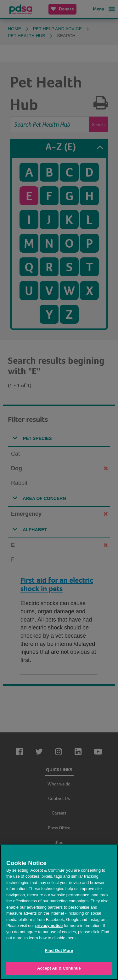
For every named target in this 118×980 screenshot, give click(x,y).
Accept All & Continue (59, 968)
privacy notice (49, 926)
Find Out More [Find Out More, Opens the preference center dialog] (59, 950)
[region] (59, 912)
